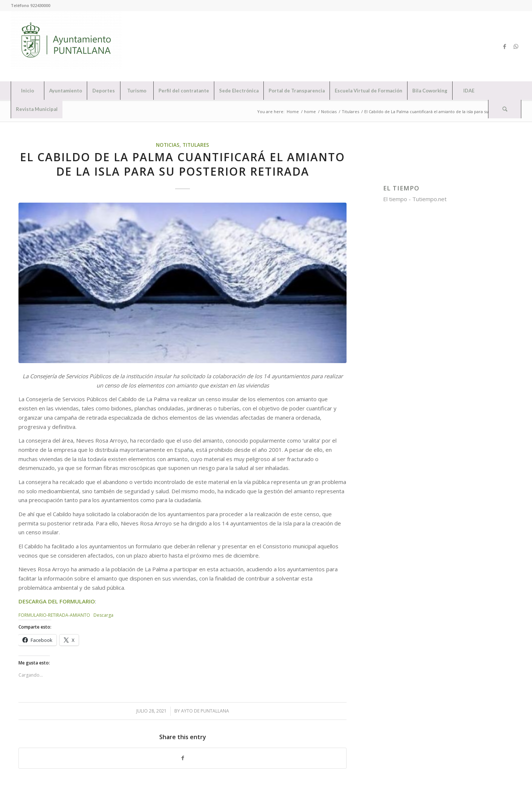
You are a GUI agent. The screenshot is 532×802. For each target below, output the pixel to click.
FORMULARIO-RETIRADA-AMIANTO (54, 615)
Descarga (103, 615)
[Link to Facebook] (505, 46)
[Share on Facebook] (183, 758)
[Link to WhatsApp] (516, 46)
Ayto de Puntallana (205, 711)
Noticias (168, 145)
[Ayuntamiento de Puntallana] (66, 46)
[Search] (505, 109)
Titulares (196, 145)
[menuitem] (27, 91)
